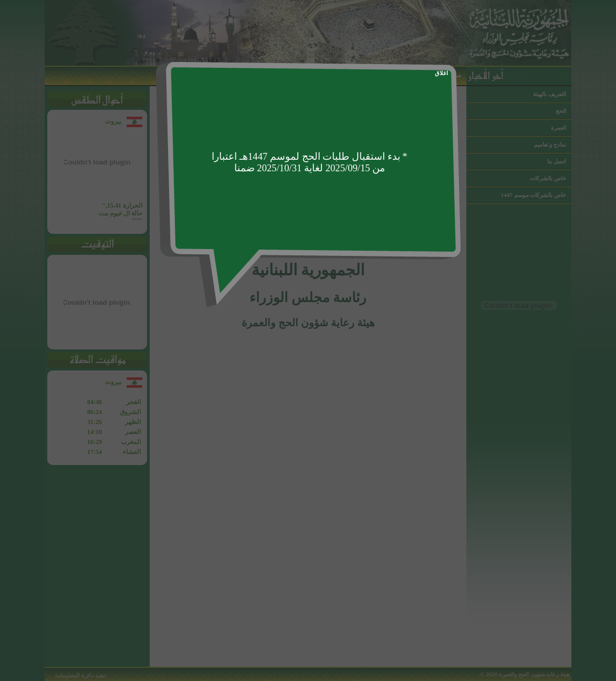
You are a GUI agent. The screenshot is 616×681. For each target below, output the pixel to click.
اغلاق (441, 73)
